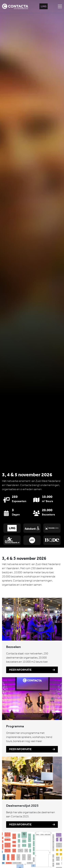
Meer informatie (32, 670)
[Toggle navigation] (60, 6)
